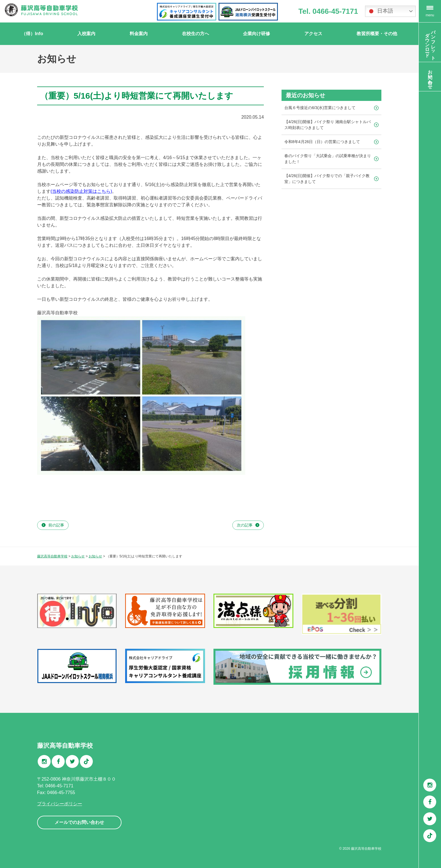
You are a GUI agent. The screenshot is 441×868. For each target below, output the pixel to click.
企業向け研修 (256, 34)
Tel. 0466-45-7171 (328, 11)
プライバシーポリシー (60, 804)
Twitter (430, 819)
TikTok (430, 836)
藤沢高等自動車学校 (366, 849)
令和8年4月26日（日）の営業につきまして (322, 142)
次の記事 (245, 525)
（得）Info (32, 34)
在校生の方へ (195, 34)
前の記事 (56, 525)
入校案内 (86, 34)
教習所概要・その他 (377, 34)
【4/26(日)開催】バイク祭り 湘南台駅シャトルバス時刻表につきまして (327, 125)
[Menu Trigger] (430, 11)
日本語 (380, 11)
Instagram (430, 785)
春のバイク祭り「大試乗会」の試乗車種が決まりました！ (328, 159)
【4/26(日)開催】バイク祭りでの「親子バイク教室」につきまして (327, 179)
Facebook (430, 802)
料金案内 (139, 34)
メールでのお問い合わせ (79, 822)
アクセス (313, 34)
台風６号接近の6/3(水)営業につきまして (320, 108)
